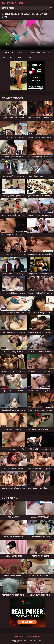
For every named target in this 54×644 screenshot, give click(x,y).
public (21, 53)
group (18, 57)
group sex (27, 57)
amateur (6, 53)
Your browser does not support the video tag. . (27, 35)
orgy (12, 57)
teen (14, 53)
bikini (5, 57)
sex (27, 53)
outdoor (46, 53)
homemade (36, 53)
